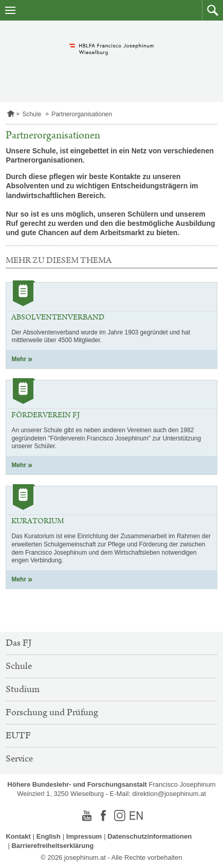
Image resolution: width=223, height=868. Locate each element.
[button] (212, 10)
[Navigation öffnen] (10, 10)
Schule (32, 114)
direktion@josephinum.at (169, 794)
